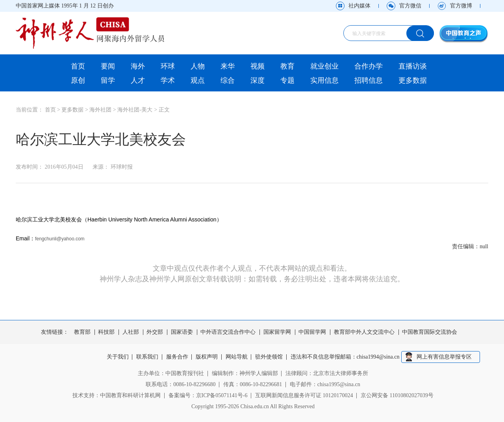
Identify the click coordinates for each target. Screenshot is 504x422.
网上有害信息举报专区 (444, 357)
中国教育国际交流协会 (430, 332)
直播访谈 (413, 66)
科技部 (106, 332)
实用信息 (324, 80)
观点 (198, 80)
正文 (164, 110)
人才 (138, 80)
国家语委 (182, 332)
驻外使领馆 (269, 357)
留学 (108, 80)
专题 (287, 80)
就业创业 (324, 66)
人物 (198, 66)
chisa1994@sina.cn (378, 357)
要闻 (108, 66)
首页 (78, 66)
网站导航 (237, 357)
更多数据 (413, 80)
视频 (258, 66)
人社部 (131, 332)
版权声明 (207, 357)
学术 (168, 80)
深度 (258, 80)
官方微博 (461, 6)
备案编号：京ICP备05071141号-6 (208, 395)
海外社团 (100, 110)
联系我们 (147, 357)
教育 (287, 66)
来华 (228, 66)
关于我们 (118, 357)
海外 (138, 66)
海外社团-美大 (135, 110)
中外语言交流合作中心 (228, 332)
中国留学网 (312, 332)
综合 (228, 80)
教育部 (82, 332)
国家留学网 (277, 332)
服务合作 (177, 357)
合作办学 (369, 66)
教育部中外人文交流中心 (364, 332)
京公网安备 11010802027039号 (397, 395)
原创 (78, 80)
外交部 (155, 332)
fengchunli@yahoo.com (60, 239)
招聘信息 (369, 80)
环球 (168, 66)
